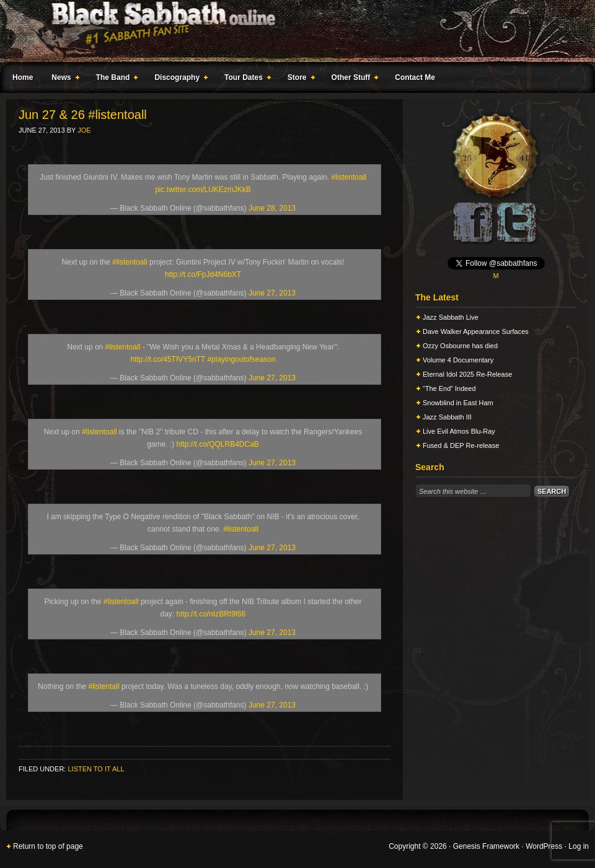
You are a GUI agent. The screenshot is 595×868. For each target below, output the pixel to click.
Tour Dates (245, 79)
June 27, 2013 (272, 293)
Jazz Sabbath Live (451, 317)
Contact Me (415, 77)
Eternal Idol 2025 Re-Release (467, 374)
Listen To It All (96, 769)
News (63, 79)
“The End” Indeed (449, 388)
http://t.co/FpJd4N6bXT (203, 274)
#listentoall (349, 177)
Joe (84, 130)
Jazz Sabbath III (447, 417)
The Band (115, 79)
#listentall (104, 686)
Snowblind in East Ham (458, 403)
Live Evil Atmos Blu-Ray (459, 431)
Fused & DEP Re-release (461, 445)
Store (299, 79)
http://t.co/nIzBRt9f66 (211, 614)
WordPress (544, 846)
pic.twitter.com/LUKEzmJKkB (203, 190)
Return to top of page (48, 846)
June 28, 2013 (272, 208)
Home (23, 77)
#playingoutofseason (241, 359)
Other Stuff (353, 79)
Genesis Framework (486, 846)
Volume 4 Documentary (458, 360)
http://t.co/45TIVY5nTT (168, 359)
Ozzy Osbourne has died (460, 346)
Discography (178, 79)
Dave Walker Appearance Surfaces (476, 331)
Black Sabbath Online (291, 31)
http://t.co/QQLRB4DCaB (217, 444)
